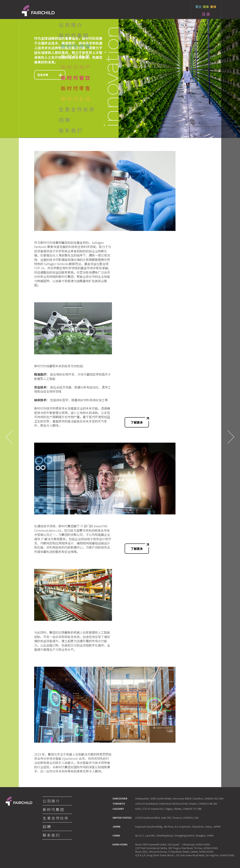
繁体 (213, 7)
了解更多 (140, 421)
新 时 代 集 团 (53, 810)
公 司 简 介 (51, 801)
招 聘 (47, 827)
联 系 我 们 (51, 835)
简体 (206, 7)
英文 (198, 7)
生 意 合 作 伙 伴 (55, 818)
